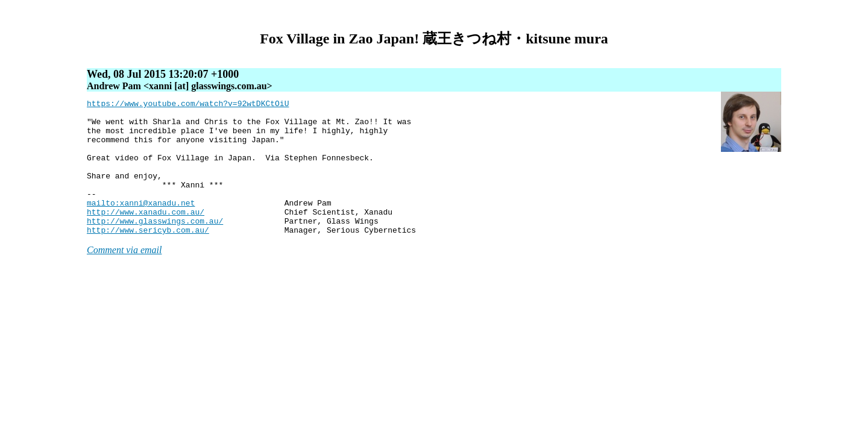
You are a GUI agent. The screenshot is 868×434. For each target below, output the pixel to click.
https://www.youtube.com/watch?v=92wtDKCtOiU (188, 105)
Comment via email (124, 277)
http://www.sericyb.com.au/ (148, 257)
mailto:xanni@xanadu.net (141, 224)
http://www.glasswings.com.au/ (155, 246)
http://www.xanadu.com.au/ (146, 235)
